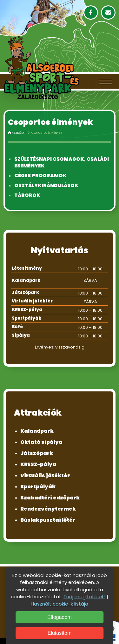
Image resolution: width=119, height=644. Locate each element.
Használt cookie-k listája (60, 604)
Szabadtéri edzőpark (50, 498)
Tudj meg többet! (84, 597)
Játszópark (37, 453)
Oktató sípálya (41, 442)
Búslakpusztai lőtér (48, 520)
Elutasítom (60, 633)
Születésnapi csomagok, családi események (62, 162)
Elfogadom (60, 617)
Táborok (27, 195)
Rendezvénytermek (48, 509)
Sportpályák (38, 487)
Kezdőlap (17, 133)
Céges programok (40, 176)
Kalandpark (37, 431)
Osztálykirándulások (46, 185)
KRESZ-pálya (38, 464)
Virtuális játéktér (45, 475)
